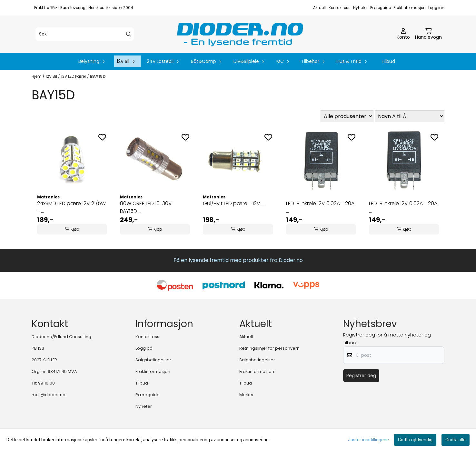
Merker (247, 395)
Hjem (37, 76)
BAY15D (98, 76)
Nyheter (360, 8)
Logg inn (436, 8)
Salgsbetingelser (153, 360)
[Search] (129, 34)
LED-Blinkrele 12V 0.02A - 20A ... (320, 207)
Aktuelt (320, 8)
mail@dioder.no (49, 395)
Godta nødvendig (415, 440)
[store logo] (240, 34)
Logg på (144, 348)
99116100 (46, 383)
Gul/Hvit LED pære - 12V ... (234, 203)
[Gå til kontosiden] (403, 34)
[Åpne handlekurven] (428, 34)
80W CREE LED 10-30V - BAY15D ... (148, 207)
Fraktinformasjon (410, 8)
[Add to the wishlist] (102, 137)
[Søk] (85, 34)
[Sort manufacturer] (347, 116)
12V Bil (52, 76)
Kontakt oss (340, 8)
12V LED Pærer (74, 76)
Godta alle (456, 440)
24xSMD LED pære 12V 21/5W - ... (71, 207)
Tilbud (388, 61)
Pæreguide (381, 8)
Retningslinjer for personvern (269, 348)
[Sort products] (410, 116)
